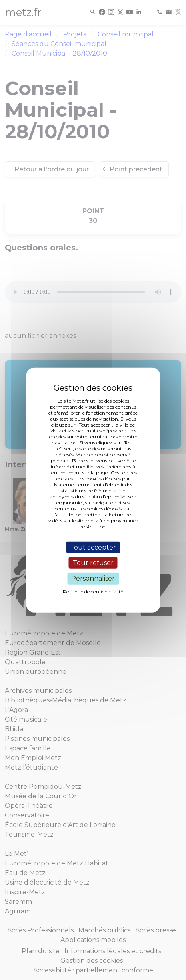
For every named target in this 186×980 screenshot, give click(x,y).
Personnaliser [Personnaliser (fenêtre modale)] (93, 578)
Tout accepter (93, 547)
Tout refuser (93, 563)
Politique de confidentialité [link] (93, 591)
